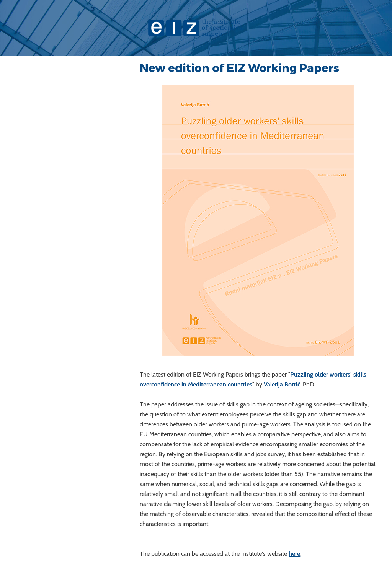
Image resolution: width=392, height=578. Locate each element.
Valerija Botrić (282, 384)
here (294, 554)
